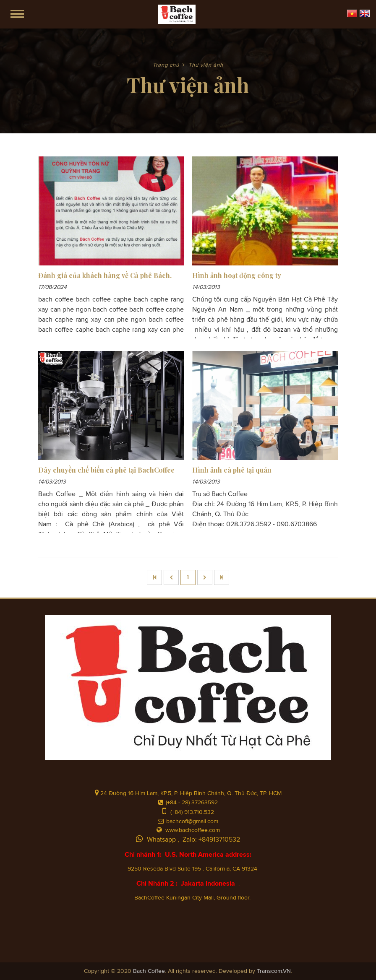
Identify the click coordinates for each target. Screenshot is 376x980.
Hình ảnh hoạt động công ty (237, 275)
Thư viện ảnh (206, 65)
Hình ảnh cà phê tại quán (232, 470)
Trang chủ (166, 65)
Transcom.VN (274, 971)
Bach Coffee (149, 971)
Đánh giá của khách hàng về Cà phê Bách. (105, 275)
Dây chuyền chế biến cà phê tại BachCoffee (106, 470)
